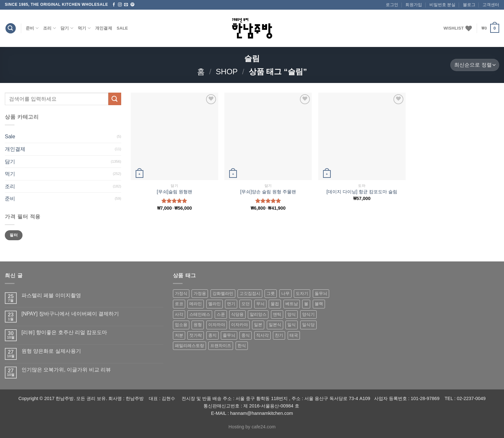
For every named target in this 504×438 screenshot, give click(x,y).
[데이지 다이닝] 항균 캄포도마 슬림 (362, 192)
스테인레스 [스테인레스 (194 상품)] (200, 314)
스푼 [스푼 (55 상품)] (221, 314)
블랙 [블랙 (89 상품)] (319, 304)
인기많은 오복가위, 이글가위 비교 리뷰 (66, 370)
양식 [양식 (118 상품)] (292, 314)
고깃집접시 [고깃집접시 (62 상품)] (250, 293)
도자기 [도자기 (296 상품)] (302, 293)
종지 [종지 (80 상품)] (212, 335)
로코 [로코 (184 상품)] (179, 304)
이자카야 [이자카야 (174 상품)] (239, 325)
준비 (32, 28)
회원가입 (414, 5)
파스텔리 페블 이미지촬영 (51, 295)
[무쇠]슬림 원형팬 (175, 192)
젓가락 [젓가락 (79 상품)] (196, 335)
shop (227, 72)
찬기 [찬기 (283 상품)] (279, 335)
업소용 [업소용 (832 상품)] (181, 325)
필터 (14, 235)
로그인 (392, 5)
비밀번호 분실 (443, 5)
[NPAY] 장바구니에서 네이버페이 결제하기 (70, 314)
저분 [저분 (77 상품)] (179, 335)
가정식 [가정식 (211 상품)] (181, 293)
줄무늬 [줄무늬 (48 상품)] (229, 335)
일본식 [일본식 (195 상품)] (275, 325)
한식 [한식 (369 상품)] (242, 346)
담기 (67, 28)
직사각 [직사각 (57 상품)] (262, 335)
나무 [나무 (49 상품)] (285, 293)
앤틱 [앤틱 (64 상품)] (277, 314)
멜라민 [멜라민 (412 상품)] (215, 304)
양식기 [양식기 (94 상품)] (308, 314)
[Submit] (115, 99)
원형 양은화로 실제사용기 (51, 351)
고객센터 (491, 5)
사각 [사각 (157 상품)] (179, 314)
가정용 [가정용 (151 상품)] (200, 293)
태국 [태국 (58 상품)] (294, 335)
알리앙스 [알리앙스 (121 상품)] (258, 314)
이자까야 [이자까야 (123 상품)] (217, 325)
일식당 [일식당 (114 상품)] (308, 325)
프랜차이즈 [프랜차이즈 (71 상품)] (221, 346)
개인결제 (104, 28)
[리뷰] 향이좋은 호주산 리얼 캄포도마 (64, 332)
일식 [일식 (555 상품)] (292, 325)
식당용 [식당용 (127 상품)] (237, 314)
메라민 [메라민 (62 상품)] (196, 304)
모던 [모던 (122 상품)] (246, 304)
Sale (122, 28)
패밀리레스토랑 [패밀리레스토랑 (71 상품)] (189, 346)
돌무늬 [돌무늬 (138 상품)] (321, 293)
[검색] (11, 28)
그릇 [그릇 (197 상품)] (271, 293)
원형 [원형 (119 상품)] (198, 325)
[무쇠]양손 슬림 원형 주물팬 (268, 192)
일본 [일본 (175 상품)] (258, 325)
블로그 (469, 5)
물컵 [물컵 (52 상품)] (275, 304)
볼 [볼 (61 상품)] (306, 304)
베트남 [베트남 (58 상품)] (292, 304)
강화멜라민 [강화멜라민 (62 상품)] (223, 293)
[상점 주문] (475, 65)
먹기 (84, 28)
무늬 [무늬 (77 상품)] (260, 304)
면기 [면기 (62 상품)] (231, 304)
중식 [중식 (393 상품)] (246, 335)
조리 (50, 28)
